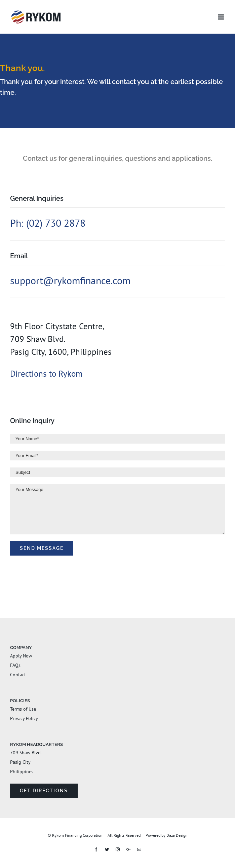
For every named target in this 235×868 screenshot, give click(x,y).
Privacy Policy (24, 718)
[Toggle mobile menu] (221, 17)
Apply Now (21, 656)
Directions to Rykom (46, 374)
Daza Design (177, 835)
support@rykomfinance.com (70, 280)
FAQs (15, 665)
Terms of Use (23, 709)
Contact (18, 675)
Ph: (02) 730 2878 (48, 223)
